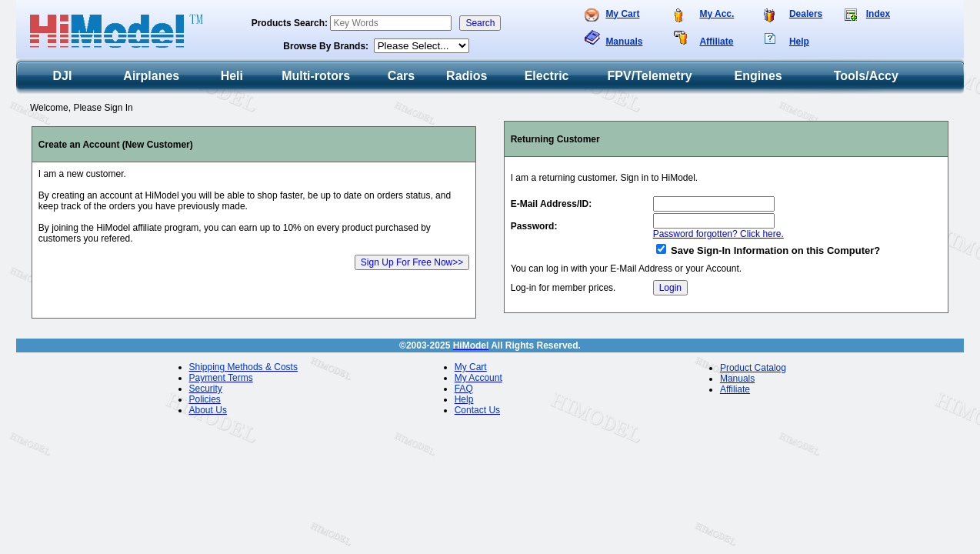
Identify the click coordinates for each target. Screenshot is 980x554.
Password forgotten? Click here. (718, 234)
